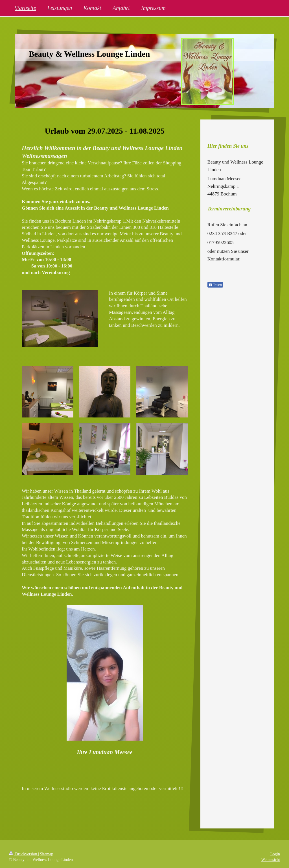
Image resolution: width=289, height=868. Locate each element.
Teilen (215, 285)
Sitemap (46, 854)
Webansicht (271, 860)
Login (275, 854)
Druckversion (24, 854)
